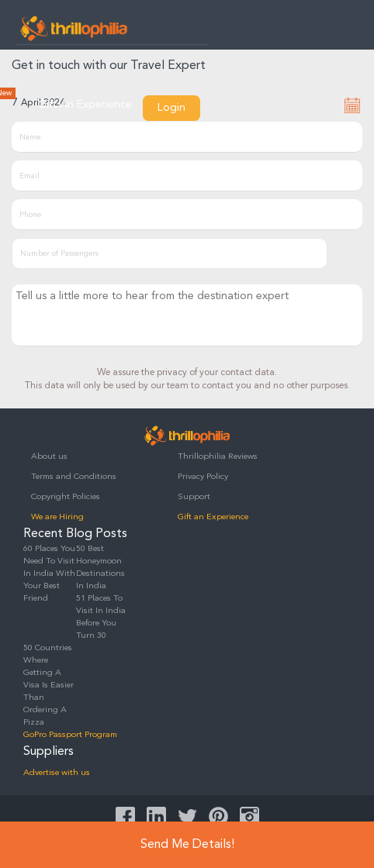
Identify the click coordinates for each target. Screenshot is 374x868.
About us (49, 457)
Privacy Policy (203, 477)
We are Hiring (57, 517)
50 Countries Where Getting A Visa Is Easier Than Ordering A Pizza (48, 685)
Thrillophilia (74, 28)
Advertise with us (57, 773)
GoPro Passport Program (70, 735)
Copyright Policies (66, 497)
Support (194, 497)
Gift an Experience (213, 517)
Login (171, 108)
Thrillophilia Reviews (218, 457)
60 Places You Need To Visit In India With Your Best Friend (49, 574)
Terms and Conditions (74, 477)
